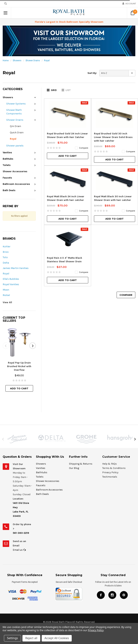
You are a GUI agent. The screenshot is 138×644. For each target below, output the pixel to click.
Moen (6, 290)
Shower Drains (33, 61)
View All (7, 302)
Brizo (6, 252)
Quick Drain (17, 132)
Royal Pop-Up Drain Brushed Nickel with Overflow (19, 366)
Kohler (7, 247)
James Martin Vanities (16, 268)
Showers (17, 61)
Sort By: (92, 73)
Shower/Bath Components (14, 112)
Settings (12, 638)
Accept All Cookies (57, 638)
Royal (47, 61)
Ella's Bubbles (11, 279)
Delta (6, 263)
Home (6, 61)
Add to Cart (19, 388)
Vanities (7, 152)
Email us (19, 550)
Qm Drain (15, 126)
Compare (126, 295)
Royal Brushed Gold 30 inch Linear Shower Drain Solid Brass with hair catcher (113, 137)
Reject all (31, 638)
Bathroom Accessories (16, 184)
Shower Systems (16, 104)
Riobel (6, 295)
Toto (5, 257)
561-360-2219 (21, 533)
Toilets (7, 165)
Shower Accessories (15, 171)
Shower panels (15, 146)
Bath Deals (9, 190)
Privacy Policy (96, 630)
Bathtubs (8, 159)
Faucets (7, 178)
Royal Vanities (11, 284)
